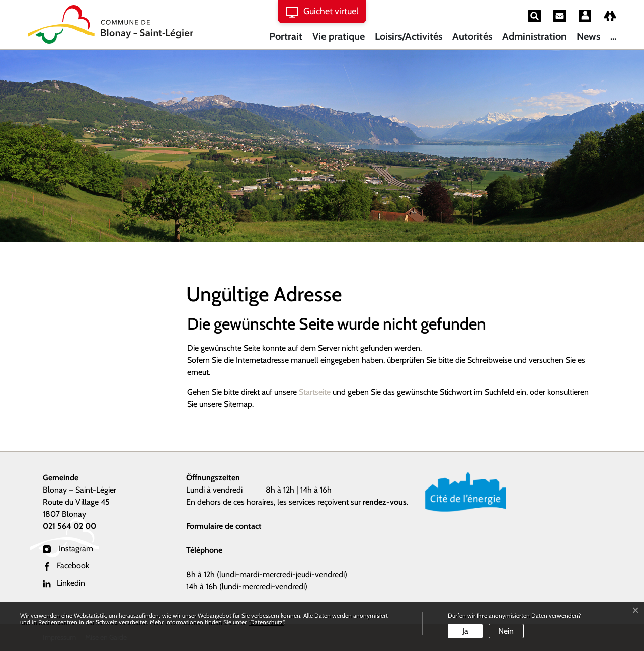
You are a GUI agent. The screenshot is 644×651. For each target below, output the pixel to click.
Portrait (286, 36)
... (613, 36)
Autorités (472, 36)
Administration (534, 36)
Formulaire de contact (224, 526)
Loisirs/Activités (409, 36)
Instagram (68, 549)
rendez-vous (385, 502)
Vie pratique (339, 36)
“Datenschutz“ (266, 622)
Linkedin (64, 583)
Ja (465, 631)
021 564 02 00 (69, 526)
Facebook (66, 566)
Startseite (315, 392)
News (588, 36)
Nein (506, 631)
